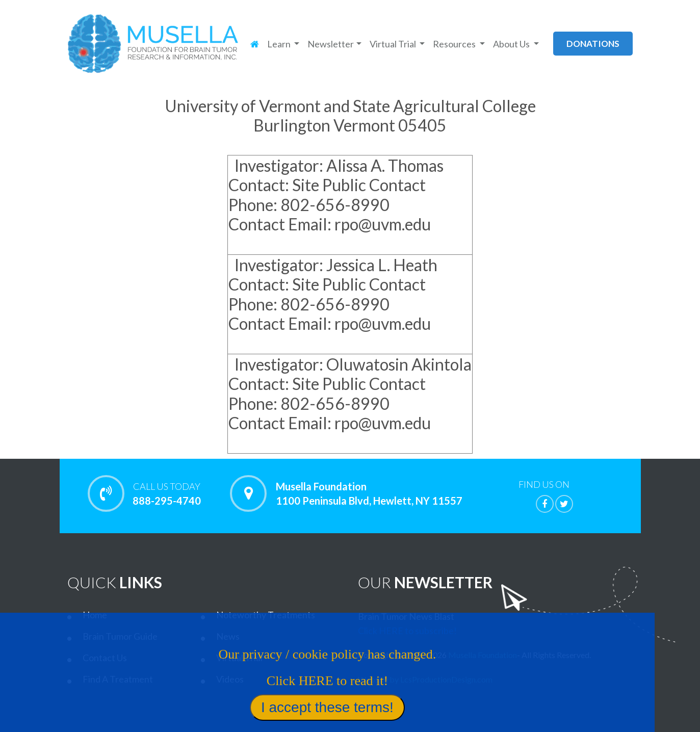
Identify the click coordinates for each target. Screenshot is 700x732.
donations (593, 44)
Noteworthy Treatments (266, 615)
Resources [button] (455, 44)
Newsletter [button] (331, 44)
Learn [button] (280, 44)
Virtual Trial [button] (394, 44)
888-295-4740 (167, 493)
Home (95, 615)
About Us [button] (512, 44)
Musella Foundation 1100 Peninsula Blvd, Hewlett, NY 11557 (369, 493)
